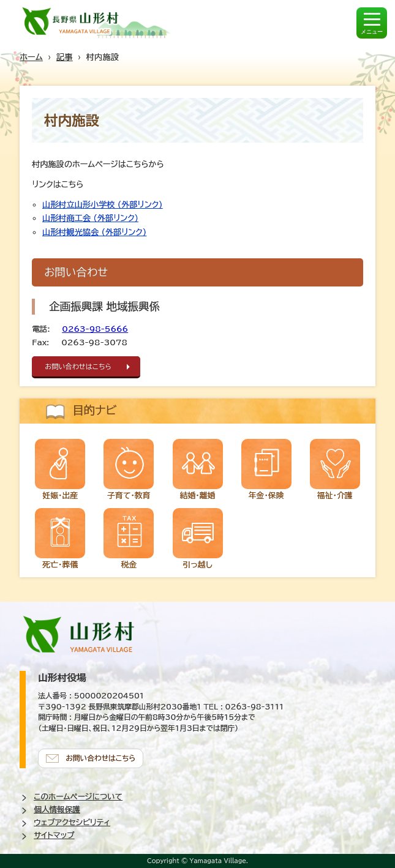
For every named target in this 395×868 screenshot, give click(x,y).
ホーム (31, 57)
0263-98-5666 (95, 329)
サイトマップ (54, 835)
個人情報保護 (57, 810)
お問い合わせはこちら (78, 366)
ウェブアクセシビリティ (72, 822)
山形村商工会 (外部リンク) (90, 218)
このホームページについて (78, 797)
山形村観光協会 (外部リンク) (94, 232)
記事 (65, 57)
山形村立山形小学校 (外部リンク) (102, 204)
